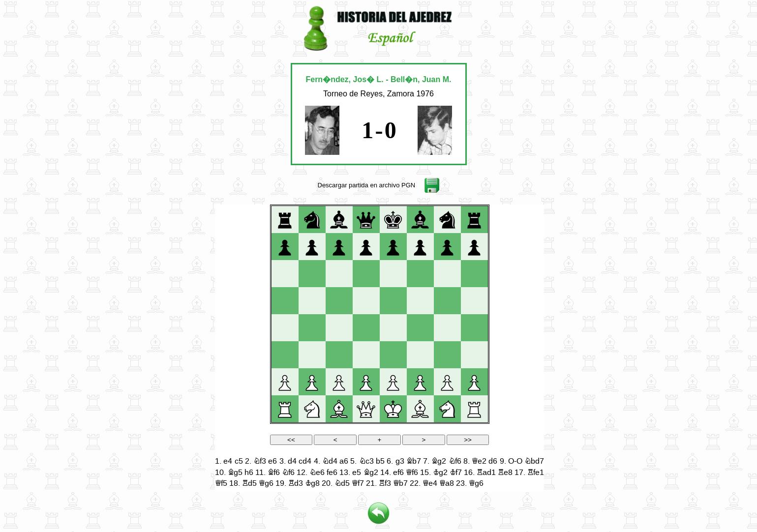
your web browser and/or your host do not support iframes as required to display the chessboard (379, 348)
